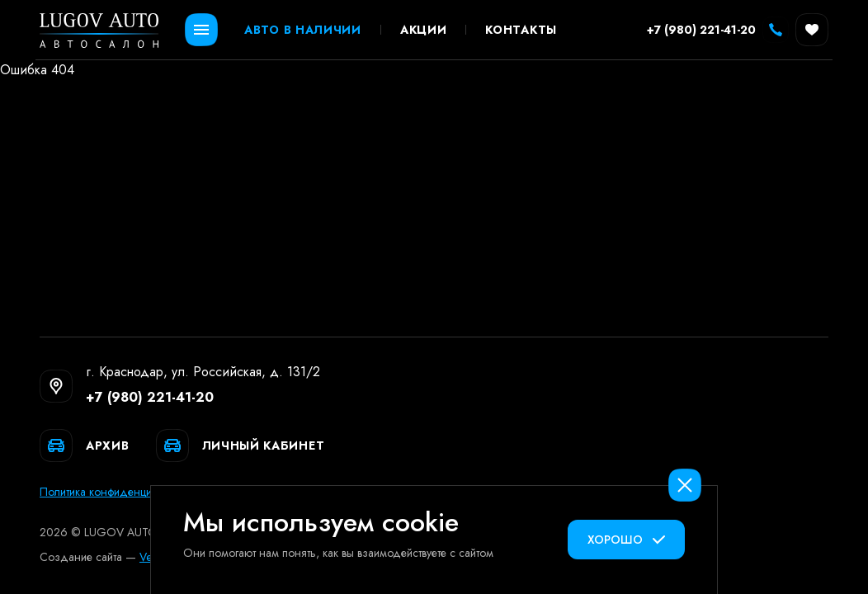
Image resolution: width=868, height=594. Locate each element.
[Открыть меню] (201, 30)
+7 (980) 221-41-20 (150, 397)
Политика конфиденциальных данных (135, 492)
